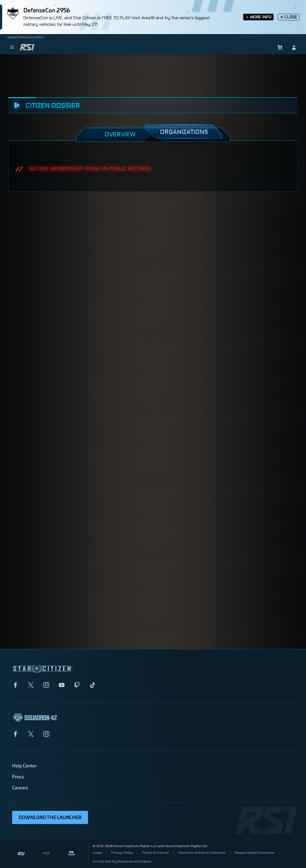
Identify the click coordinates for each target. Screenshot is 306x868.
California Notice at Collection (202, 852)
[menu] (12, 48)
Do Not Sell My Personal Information (122, 861)
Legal (97, 852)
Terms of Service (155, 852)
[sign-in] (294, 48)
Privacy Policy (122, 852)
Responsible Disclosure (255, 852)
